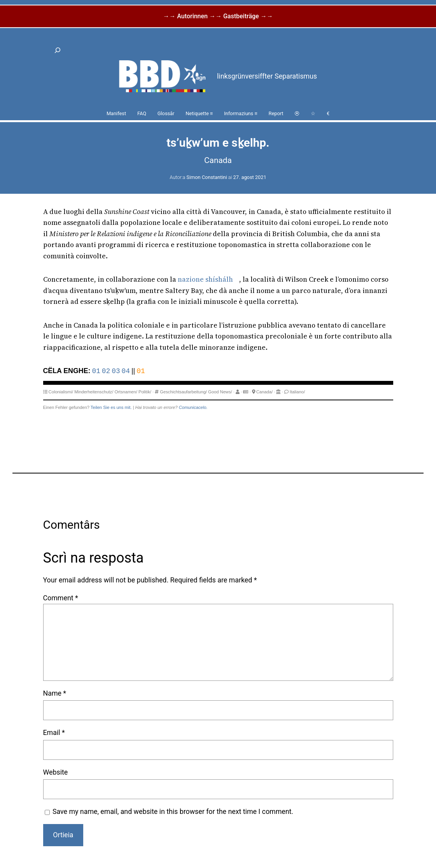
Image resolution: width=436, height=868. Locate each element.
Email (54, 732)
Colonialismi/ (61, 392)
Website (56, 772)
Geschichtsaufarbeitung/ (183, 392)
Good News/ (220, 392)
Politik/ (145, 392)
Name (55, 693)
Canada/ (264, 392)
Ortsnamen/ (126, 392)
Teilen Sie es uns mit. (111, 407)
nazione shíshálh (205, 279)
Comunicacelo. (193, 407)
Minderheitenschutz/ (94, 392)
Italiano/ (297, 392)
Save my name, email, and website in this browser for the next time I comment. (173, 811)
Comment (61, 598)
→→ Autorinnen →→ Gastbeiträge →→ (218, 16)
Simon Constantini (207, 177)
